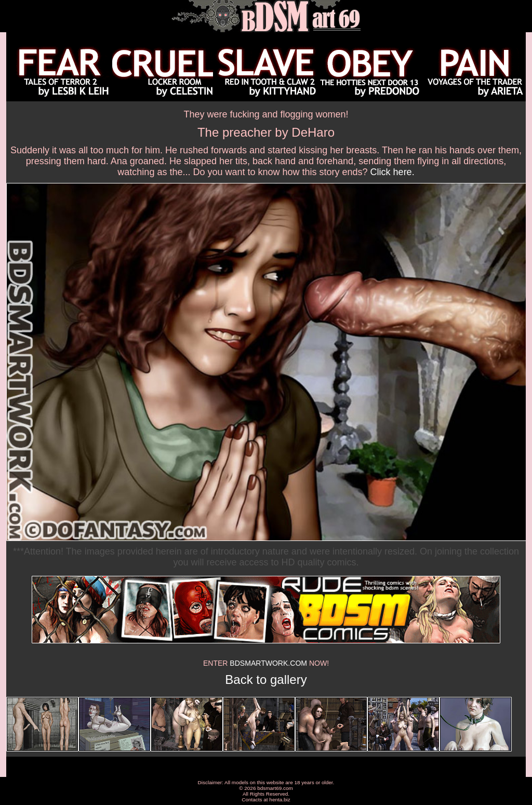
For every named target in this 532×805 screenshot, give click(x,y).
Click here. (393, 172)
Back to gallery (266, 679)
